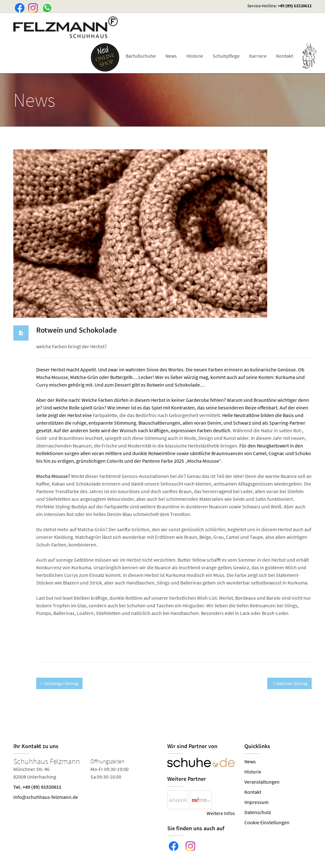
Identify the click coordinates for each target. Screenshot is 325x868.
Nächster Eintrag (290, 683)
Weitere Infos (221, 813)
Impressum (256, 802)
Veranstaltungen (262, 782)
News (171, 56)
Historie (195, 56)
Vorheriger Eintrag (59, 683)
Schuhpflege (226, 56)
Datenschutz (258, 812)
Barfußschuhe (141, 56)
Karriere (258, 56)
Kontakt (285, 56)
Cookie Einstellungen (267, 822)
